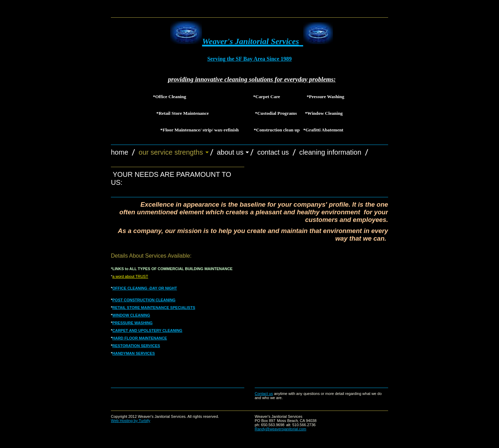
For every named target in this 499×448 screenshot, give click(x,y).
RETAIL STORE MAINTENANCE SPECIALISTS (154, 308)
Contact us (264, 394)
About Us (230, 152)
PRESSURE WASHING (132, 323)
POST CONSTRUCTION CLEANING (144, 300)
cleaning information (330, 152)
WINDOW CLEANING (131, 315)
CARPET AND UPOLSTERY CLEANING (147, 330)
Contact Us (273, 152)
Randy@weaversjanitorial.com (281, 429)
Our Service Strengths (171, 152)
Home (120, 152)
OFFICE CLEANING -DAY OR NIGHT (145, 288)
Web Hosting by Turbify (131, 421)
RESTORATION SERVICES (136, 346)
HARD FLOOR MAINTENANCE (140, 338)
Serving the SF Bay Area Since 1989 (249, 59)
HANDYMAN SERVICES (134, 353)
